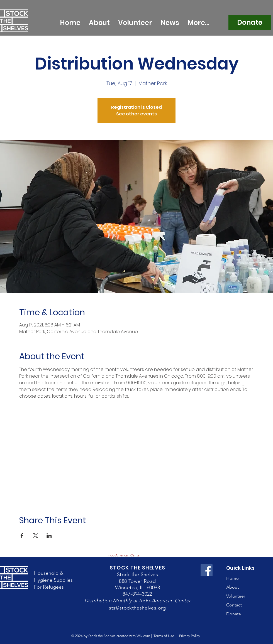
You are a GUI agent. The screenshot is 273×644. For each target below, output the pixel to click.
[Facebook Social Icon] (207, 570)
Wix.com (143, 636)
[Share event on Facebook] (22, 536)
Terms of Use (164, 636)
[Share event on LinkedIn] (49, 536)
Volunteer (236, 596)
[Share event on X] (36, 536)
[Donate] (250, 23)
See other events (136, 114)
